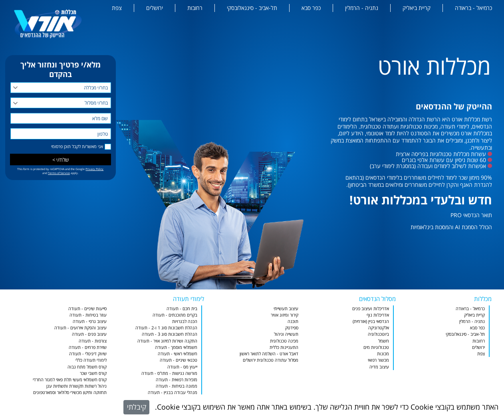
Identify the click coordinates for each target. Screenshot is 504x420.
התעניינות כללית (284, 347)
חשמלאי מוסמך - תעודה (176, 347)
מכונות (383, 354)
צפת (117, 8)
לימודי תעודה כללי (91, 360)
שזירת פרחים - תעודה (88, 347)
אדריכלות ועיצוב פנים (371, 308)
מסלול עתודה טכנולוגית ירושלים (271, 360)
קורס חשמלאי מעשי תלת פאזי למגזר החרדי (70, 379)
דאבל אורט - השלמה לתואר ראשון (269, 354)
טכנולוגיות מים (376, 347)
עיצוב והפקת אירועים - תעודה (80, 328)
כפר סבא (311, 8)
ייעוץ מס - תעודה (182, 367)
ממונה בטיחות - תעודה (177, 386)
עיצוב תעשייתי (286, 308)
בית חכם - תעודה (182, 308)
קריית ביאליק (417, 8)
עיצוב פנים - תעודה (89, 334)
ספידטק (292, 328)
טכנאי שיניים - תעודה (179, 360)
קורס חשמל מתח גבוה (87, 367)
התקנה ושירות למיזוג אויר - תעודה (167, 341)
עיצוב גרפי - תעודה (90, 321)
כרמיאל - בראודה (473, 8)
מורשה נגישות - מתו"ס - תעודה (169, 373)
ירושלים (155, 8)
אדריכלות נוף (378, 315)
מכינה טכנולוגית (284, 341)
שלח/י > (61, 160)
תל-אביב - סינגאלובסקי (252, 8)
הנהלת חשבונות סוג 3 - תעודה (170, 334)
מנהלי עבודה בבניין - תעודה (173, 392)
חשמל (384, 341)
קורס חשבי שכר (93, 373)
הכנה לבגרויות (185, 321)
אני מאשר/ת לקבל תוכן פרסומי (77, 147)
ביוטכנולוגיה (378, 334)
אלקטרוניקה (379, 328)
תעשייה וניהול (286, 334)
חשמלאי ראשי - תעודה (178, 354)
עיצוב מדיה (379, 367)
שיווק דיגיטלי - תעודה (88, 354)
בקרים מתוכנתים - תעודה (175, 315)
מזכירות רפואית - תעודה (177, 379)
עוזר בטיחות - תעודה (88, 315)
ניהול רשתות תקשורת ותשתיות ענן (76, 386)
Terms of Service (59, 173)
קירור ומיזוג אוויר (285, 315)
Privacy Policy (94, 169)
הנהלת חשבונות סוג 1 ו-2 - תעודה (166, 328)
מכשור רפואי (378, 360)
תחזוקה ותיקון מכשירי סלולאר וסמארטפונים (70, 392)
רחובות (195, 8)
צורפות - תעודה (93, 341)
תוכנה (293, 321)
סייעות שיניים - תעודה (87, 308)
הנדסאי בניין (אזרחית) (371, 321)
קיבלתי (137, 407)
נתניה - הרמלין (362, 8)
